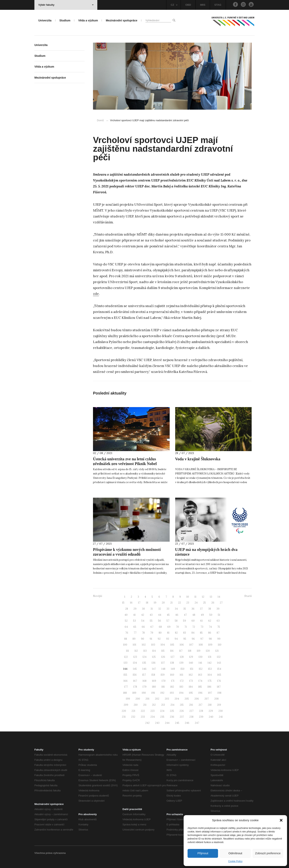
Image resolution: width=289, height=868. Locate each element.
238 (191, 717)
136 (154, 663)
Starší (248, 596)
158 (153, 675)
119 (199, 651)
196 (200, 693)
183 (181, 687)
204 (177, 699)
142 (210, 663)
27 (221, 603)
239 (201, 717)
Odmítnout (235, 853)
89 (134, 639)
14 (219, 597)
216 (191, 705)
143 (219, 663)
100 (125, 645)
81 (168, 633)
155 (125, 675)
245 (177, 723)
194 (181, 693)
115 (163, 651)
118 (190, 651)
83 (185, 633)
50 (211, 615)
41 (134, 615)
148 (163, 669)
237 (182, 717)
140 (191, 663)
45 (168, 615)
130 (201, 657)
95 (185, 639)
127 (173, 657)
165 (219, 675)
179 (144, 687)
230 (221, 711)
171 (173, 681)
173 (191, 681)
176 (219, 681)
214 (172, 705)
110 (220, 645)
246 (187, 723)
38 (210, 609)
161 (181, 675)
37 (201, 609)
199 (128, 699)
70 (177, 627)
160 (172, 675)
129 (191, 657)
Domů (100, 120)
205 (187, 699)
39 (218, 609)
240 (211, 717)
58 (176, 621)
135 (144, 663)
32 (160, 609)
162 (191, 675)
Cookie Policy (235, 861)
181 (163, 687)
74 (210, 627)
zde (96, 294)
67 (152, 627)
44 (160, 615)
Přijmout (203, 853)
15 (123, 603)
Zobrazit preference (268, 853)
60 (193, 621)
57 (168, 621)
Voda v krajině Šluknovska (198, 459)
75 (219, 627)
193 (172, 693)
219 (219, 705)
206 (197, 699)
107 (191, 645)
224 (162, 711)
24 (196, 603)
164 (210, 675)
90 (143, 639)
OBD (188, 5)
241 (221, 717)
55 (151, 621)
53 (134, 621)
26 (213, 603)
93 (168, 639)
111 (127, 651)
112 (136, 651)
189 (134, 693)
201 (147, 699)
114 (154, 651)
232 (133, 717)
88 (126, 639)
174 (200, 681)
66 (143, 627)
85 (201, 633)
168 (144, 681)
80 (160, 633)
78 (143, 633)
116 (172, 651)
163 (200, 675)
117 (181, 651)
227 (191, 711)
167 (135, 681)
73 (202, 627)
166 (126, 681)
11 (195, 597)
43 (151, 615)
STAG (218, 5)
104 (163, 645)
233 (143, 717)
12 (203, 597)
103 (153, 645)
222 (143, 711)
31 (152, 609)
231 (124, 717)
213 (163, 705)
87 (218, 633)
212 (154, 705)
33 (168, 609)
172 (182, 681)
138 (172, 663)
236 (172, 717)
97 (202, 639)
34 (176, 609)
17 (139, 603)
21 (171, 603)
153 (210, 669)
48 (194, 615)
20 (163, 603)
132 (219, 657)
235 (162, 717)
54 (143, 621)
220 (124, 711)
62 (210, 621)
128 (182, 657)
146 (144, 669)
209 (126, 705)
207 (207, 699)
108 (201, 645)
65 (135, 627)
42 (143, 615)
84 (193, 633)
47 (185, 615)
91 (151, 639)
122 (126, 657)
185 (200, 687)
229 (211, 711)
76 (127, 633)
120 (208, 651)
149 (173, 669)
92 (159, 639)
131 (210, 657)
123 (135, 657)
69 (169, 627)
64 (126, 627)
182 (172, 687)
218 (210, 705)
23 (188, 603)
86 (210, 633)
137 (163, 663)
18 (147, 603)
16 (131, 603)
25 (204, 603)
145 (135, 669)
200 (138, 699)
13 (211, 597)
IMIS (203, 5)
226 (182, 711)
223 (152, 711)
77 (135, 633)
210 (136, 705)
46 (177, 615)
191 (153, 693)
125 (154, 657)
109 (210, 645)
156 (135, 675)
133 (126, 663)
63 (218, 621)
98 (210, 639)
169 (154, 681)
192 (162, 693)
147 (154, 669)
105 (172, 645)
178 (135, 687)
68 (160, 627)
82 (176, 633)
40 (126, 615)
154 (219, 669)
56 (160, 621)
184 (191, 687)
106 (182, 645)
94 (176, 639)
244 (167, 723)
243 (157, 723)
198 (219, 693)
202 (157, 699)
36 (193, 609)
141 (200, 663)
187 (219, 687)
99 (219, 639)
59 (185, 621)
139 (181, 663)
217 (200, 705)
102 (144, 645)
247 (197, 723)
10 (188, 597)
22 (179, 603)
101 (134, 645)
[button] (281, 820)
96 (193, 639)
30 (143, 609)
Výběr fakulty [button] (66, 5)
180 (154, 687)
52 (126, 621)
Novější (98, 596)
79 (152, 633)
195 (191, 693)
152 (201, 669)
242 (147, 723)
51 (219, 615)
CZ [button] (174, 5)
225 (172, 711)
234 (153, 717)
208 (216, 699)
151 (192, 669)
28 (127, 609)
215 (182, 705)
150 (182, 669)
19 (155, 603)
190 (144, 693)
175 (210, 681)
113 (145, 651)
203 (167, 699)
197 (210, 693)
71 (186, 627)
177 (126, 687)
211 (145, 705)
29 (135, 609)
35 (185, 609)
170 (164, 681)
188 (125, 693)
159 (163, 675)
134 (135, 663)
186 (209, 687)
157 (144, 675)
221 (133, 711)
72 (194, 627)
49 (202, 615)
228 (201, 711)
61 (201, 621)
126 (163, 657)
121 (217, 651)
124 (144, 657)
